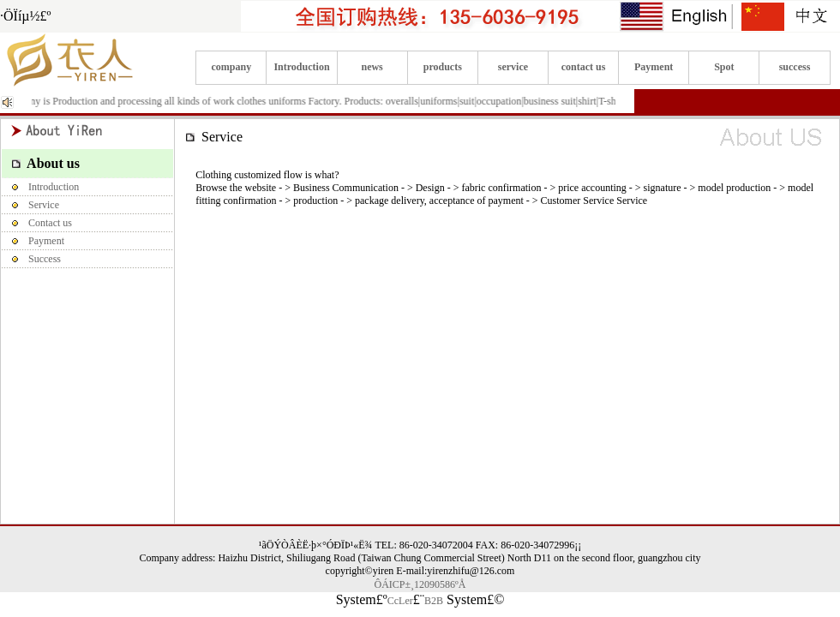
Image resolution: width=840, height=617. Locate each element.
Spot (724, 67)
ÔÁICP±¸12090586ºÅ (420, 584)
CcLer (400, 601)
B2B (434, 601)
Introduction (301, 67)
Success (31, 259)
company (232, 67)
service (513, 67)
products (443, 67)
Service (30, 205)
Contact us (37, 223)
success (795, 67)
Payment (654, 67)
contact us (584, 67)
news (372, 67)
